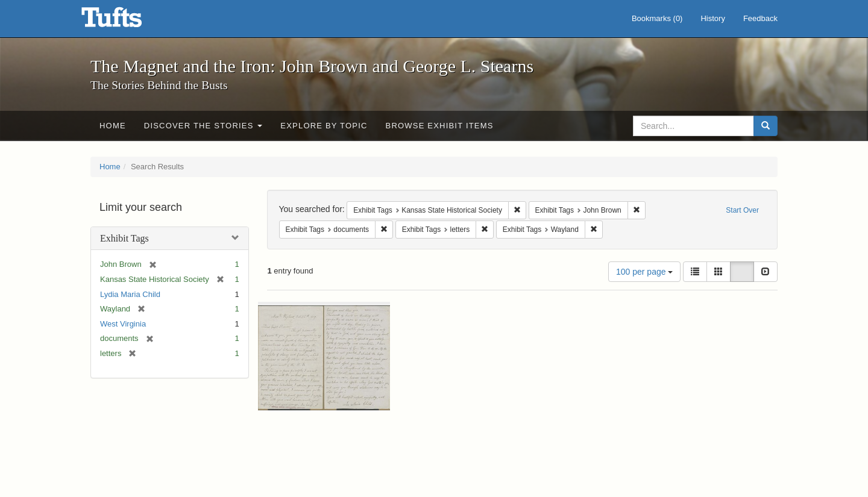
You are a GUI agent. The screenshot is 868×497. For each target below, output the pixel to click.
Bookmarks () (657, 18)
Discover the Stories (203, 126)
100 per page (644, 272)
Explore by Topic (324, 126)
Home (113, 126)
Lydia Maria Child (130, 294)
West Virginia (123, 324)
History (712, 18)
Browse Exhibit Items (440, 126)
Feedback (760, 18)
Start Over (742, 210)
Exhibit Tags (124, 238)
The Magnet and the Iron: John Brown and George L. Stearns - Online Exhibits (127, 21)
